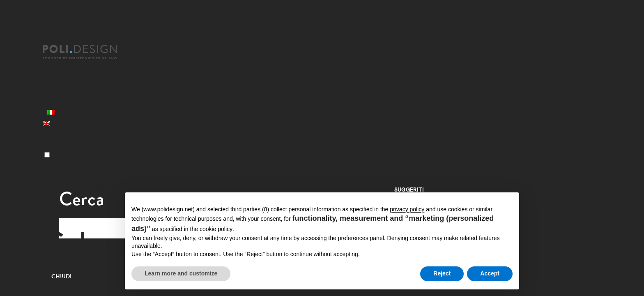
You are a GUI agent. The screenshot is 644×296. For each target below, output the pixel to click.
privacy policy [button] (407, 209)
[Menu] (47, 155)
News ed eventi (68, 101)
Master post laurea (74, 68)
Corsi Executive (68, 79)
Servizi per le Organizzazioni (89, 90)
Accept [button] (490, 273)
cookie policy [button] (216, 229)
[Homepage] (87, 52)
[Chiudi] (48, 40)
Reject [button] (442, 273)
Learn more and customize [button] (181, 273)
